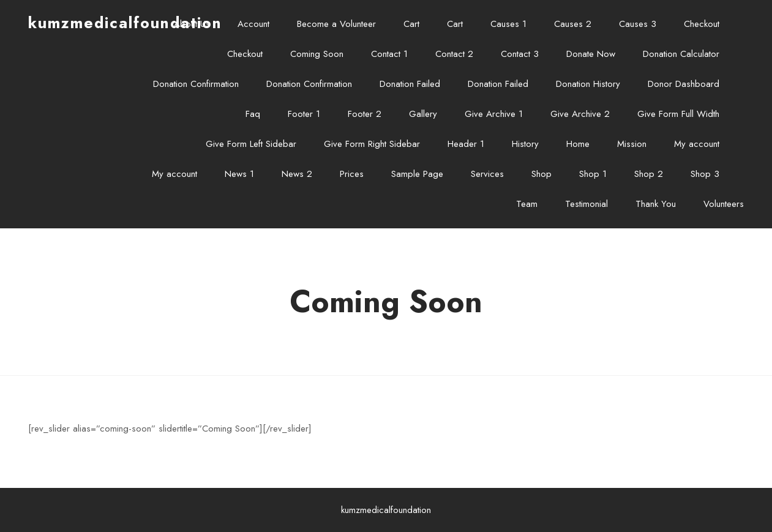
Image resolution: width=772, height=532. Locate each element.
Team (527, 204)
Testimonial (586, 204)
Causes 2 (573, 24)
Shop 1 (593, 174)
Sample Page (417, 174)
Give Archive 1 (494, 114)
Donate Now (591, 54)
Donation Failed (410, 84)
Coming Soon (317, 54)
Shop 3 (705, 174)
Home (578, 144)
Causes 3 (638, 24)
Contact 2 (454, 54)
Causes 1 (508, 24)
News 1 (239, 174)
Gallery (423, 114)
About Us (192, 24)
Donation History (588, 84)
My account (697, 144)
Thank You (656, 204)
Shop (542, 174)
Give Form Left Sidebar (251, 144)
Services (487, 174)
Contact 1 (389, 54)
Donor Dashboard (684, 84)
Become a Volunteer (336, 24)
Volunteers (724, 204)
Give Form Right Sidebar (372, 144)
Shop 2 (649, 174)
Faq (253, 114)
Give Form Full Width (678, 114)
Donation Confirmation (196, 84)
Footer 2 (365, 114)
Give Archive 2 (580, 114)
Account (253, 24)
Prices (352, 174)
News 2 (297, 174)
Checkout (702, 24)
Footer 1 (304, 114)
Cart (411, 24)
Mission (632, 144)
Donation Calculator (681, 54)
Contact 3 (520, 54)
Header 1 (466, 144)
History (525, 144)
